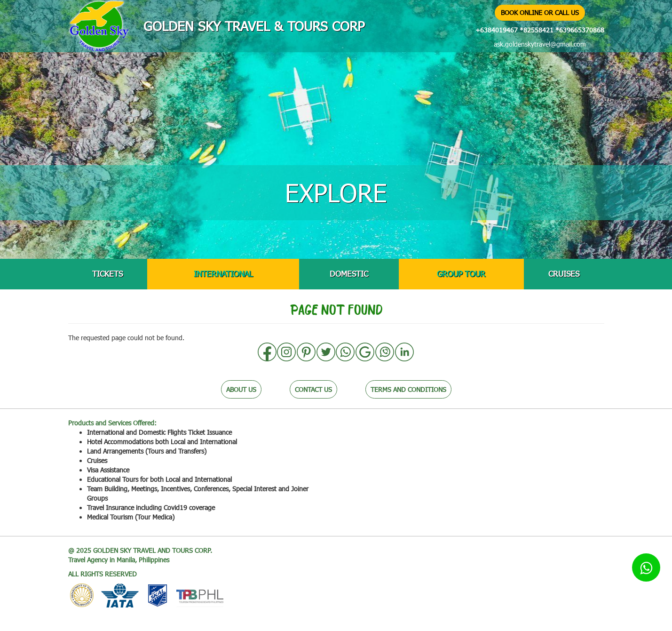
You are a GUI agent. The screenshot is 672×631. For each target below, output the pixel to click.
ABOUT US (241, 389)
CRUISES (564, 274)
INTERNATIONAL (223, 274)
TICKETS (107, 274)
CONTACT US (313, 389)
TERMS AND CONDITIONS (408, 389)
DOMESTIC (349, 274)
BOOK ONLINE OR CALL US (540, 12)
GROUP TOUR (461, 274)
